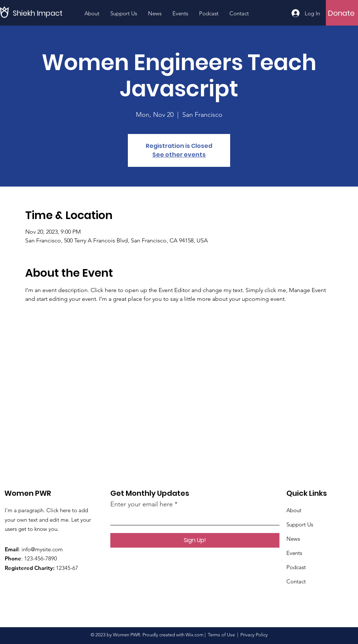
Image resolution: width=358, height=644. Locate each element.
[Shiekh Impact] (46, 13)
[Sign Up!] (195, 540)
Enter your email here (142, 504)
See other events (179, 155)
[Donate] (341, 13)
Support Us (300, 524)
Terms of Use (221, 635)
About (294, 510)
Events (294, 553)
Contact (296, 581)
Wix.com (195, 635)
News (293, 539)
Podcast (296, 567)
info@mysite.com (42, 549)
